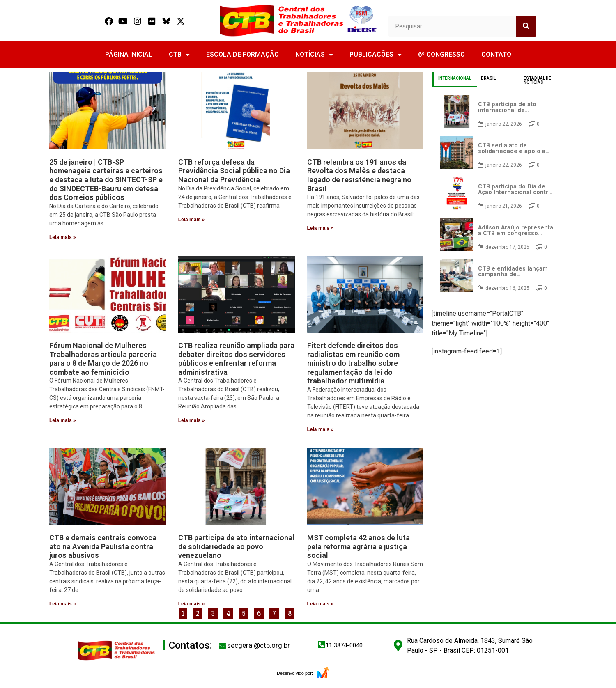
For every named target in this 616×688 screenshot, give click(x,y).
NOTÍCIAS (314, 55)
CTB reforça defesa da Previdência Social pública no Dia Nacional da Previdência (234, 171)
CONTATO (496, 54)
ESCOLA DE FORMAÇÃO (242, 54)
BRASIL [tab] (488, 78)
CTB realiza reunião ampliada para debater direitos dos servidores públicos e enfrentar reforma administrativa (236, 359)
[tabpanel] (497, 193)
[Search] (526, 26)
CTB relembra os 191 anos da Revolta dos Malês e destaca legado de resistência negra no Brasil (359, 175)
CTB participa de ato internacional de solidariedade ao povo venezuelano (236, 546)
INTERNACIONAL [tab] (455, 78)
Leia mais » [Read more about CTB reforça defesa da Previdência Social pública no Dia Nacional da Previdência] (192, 220)
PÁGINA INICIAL (129, 54)
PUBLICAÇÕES (376, 55)
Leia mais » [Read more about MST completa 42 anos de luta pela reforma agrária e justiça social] (321, 604)
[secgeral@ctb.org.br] (223, 646)
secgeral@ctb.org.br (259, 645)
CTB (179, 55)
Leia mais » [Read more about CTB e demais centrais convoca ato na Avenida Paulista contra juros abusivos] (63, 604)
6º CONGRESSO (441, 54)
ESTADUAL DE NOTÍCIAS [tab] (537, 80)
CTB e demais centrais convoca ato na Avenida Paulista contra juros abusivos (103, 546)
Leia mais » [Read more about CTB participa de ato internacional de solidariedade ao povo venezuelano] (192, 604)
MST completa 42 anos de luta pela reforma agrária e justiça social (359, 546)
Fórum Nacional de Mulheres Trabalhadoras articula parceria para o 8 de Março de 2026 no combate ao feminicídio (103, 359)
